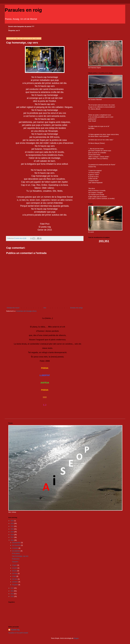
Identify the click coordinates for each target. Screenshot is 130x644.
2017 (12, 537)
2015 (12, 588)
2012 (12, 596)
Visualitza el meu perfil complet (18, 633)
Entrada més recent (13, 308)
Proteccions (16, 559)
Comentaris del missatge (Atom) (26, 311)
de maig (15, 574)
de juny (15, 571)
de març (15, 579)
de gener (15, 585)
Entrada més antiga (76, 308)
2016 (12, 540)
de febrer (15, 582)
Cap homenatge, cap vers (20, 556)
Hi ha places (16, 553)
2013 (12, 594)
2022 (12, 523)
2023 (12, 521)
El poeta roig (15, 630)
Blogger (76, 638)
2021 (12, 526)
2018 (12, 535)
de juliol (15, 568)
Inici (45, 308)
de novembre (17, 545)
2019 (12, 532)
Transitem (15, 562)
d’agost (15, 565)
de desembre (17, 543)
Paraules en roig (23, 10)
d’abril (14, 576)
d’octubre (15, 548)
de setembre (16, 551)
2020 (12, 529)
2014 (12, 591)
